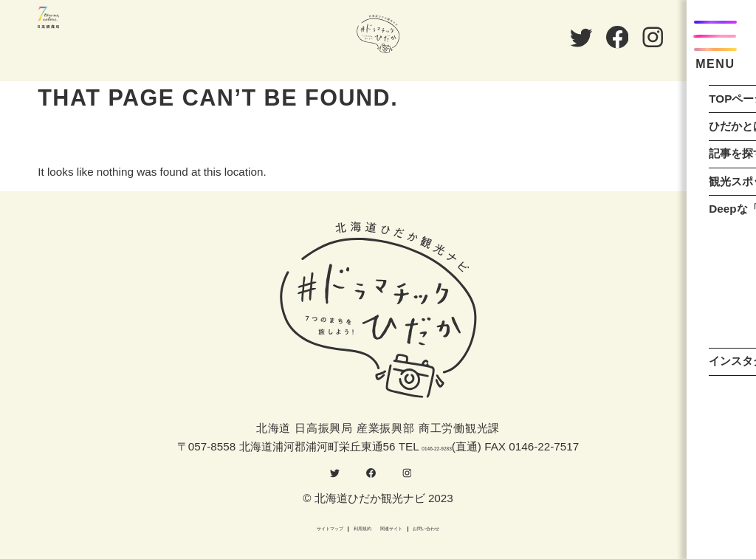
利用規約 (339, 526)
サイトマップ (260, 526)
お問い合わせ (496, 526)
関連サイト (412, 526)
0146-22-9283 (437, 434)
